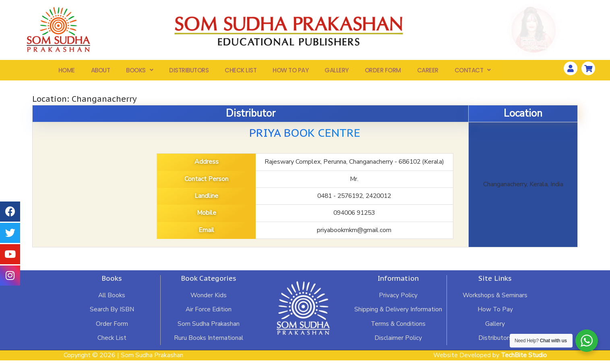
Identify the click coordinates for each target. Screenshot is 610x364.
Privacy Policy (398, 298)
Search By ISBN (112, 312)
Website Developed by (489, 358)
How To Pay (291, 71)
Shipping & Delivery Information (398, 312)
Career (428, 71)
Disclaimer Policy (398, 341)
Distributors (189, 71)
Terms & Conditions (398, 327)
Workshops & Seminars (495, 298)
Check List (241, 71)
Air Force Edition (209, 312)
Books (140, 71)
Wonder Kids (208, 298)
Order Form (383, 71)
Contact (473, 71)
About (101, 71)
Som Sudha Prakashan (208, 327)
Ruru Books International (209, 341)
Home (67, 71)
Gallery (337, 71)
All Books (112, 298)
